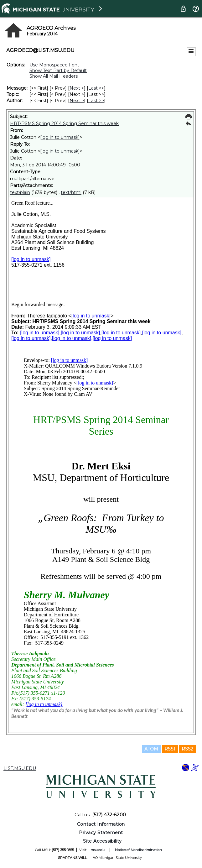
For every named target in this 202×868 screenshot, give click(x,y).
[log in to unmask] (60, 137)
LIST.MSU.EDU (20, 768)
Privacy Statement (101, 833)
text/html (71, 192)
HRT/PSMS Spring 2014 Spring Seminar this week (64, 123)
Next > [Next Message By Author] (77, 101)
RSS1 (170, 749)
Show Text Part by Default (58, 71)
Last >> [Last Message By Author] (96, 101)
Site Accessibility (102, 841)
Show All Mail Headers (54, 76)
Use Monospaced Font (54, 65)
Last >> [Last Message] (96, 88)
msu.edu (98, 850)
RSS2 (187, 749)
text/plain (20, 192)
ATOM (151, 749)
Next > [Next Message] (77, 88)
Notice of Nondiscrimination (138, 850)
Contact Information (101, 824)
